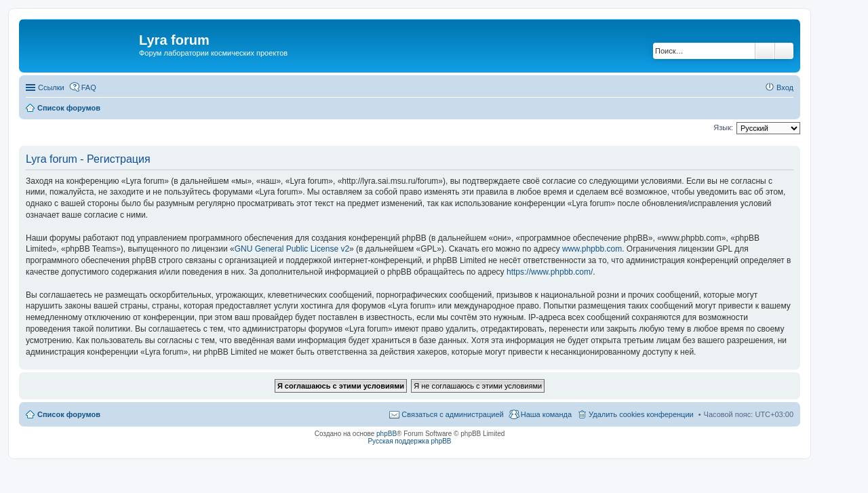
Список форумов (69, 414)
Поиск (765, 51)
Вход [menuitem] (785, 87)
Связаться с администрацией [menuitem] (452, 414)
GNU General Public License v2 (292, 249)
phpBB (387, 434)
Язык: (723, 127)
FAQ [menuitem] (89, 87)
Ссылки (51, 87)
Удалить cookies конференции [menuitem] (641, 414)
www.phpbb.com (592, 249)
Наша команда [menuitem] (546, 414)
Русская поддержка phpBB (409, 441)
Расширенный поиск (784, 51)
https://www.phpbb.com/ (550, 272)
